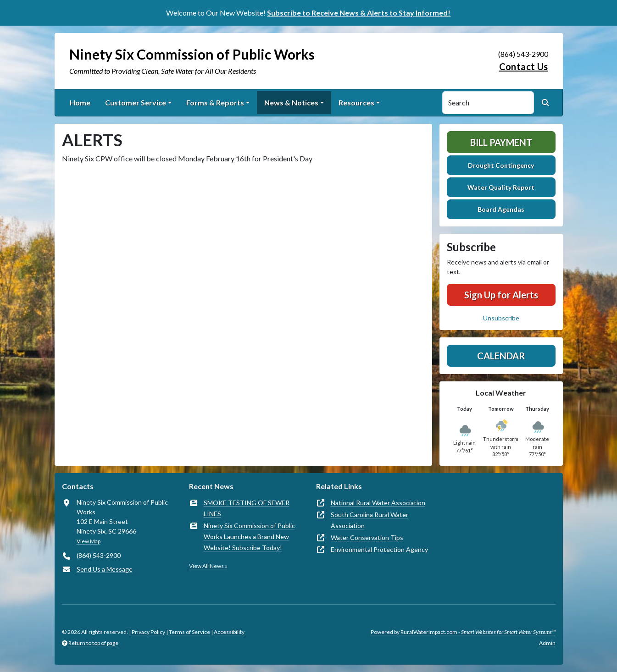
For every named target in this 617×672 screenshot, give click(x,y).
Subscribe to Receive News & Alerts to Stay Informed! (359, 13)
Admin (547, 643)
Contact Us (524, 66)
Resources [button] (356, 102)
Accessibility (229, 632)
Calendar (501, 356)
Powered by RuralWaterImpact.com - (463, 632)
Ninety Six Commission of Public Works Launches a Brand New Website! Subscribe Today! (249, 537)
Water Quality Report (501, 187)
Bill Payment (501, 142)
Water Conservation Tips (367, 537)
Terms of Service (189, 632)
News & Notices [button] (291, 102)
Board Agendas (501, 209)
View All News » (208, 566)
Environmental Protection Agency (379, 549)
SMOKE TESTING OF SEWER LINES (247, 508)
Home (80, 102)
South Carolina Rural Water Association (370, 520)
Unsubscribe (501, 318)
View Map (89, 541)
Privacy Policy (148, 632)
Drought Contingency (501, 165)
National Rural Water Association (378, 503)
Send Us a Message (105, 569)
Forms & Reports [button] (215, 102)
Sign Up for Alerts (501, 295)
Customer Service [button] (136, 102)
